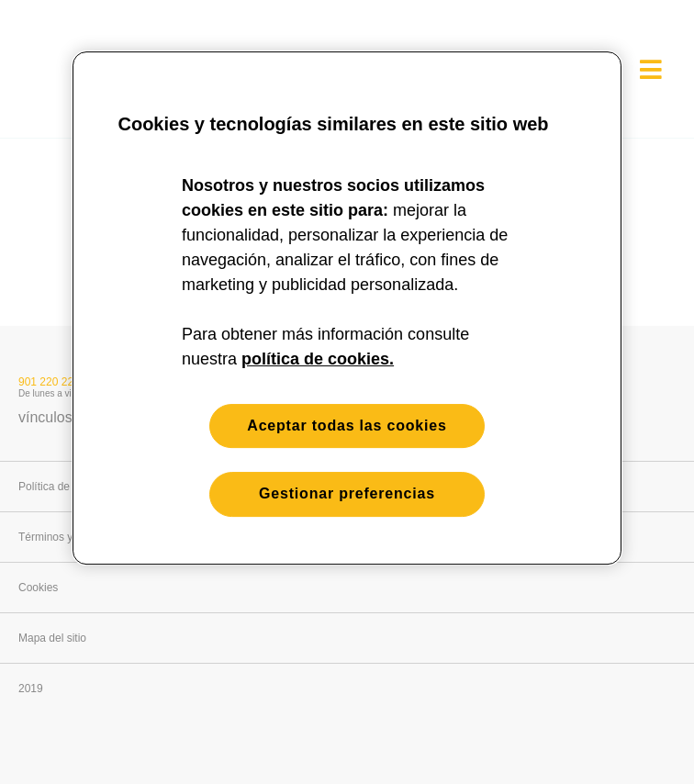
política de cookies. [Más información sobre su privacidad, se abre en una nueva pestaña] (318, 359)
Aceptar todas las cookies (347, 426)
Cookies (38, 588)
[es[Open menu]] (651, 69)
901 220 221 (49, 382)
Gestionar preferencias (347, 494)
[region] (347, 308)
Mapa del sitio (52, 638)
